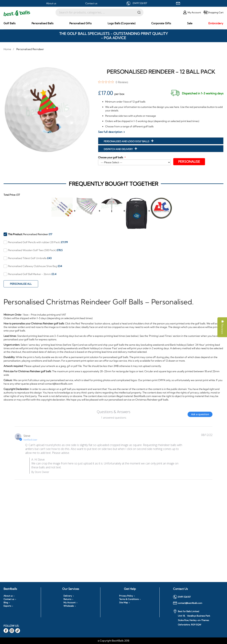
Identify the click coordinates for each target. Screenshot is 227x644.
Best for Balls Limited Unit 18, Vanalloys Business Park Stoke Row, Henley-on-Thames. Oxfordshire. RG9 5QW (192, 618)
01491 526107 (140, 3)
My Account (70, 603)
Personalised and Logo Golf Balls (127, 141)
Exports (7, 606)
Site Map (124, 603)
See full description (110, 132)
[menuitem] (9, 23)
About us (51, 3)
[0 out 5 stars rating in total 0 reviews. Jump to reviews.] (113, 82)
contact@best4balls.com (188, 603)
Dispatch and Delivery (119, 149)
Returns (67, 599)
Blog (6, 603)
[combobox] (99, 12)
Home (7, 49)
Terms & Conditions (129, 599)
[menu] (113, 23)
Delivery (68, 596)
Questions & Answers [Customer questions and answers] (114, 412)
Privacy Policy (126, 596)
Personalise (189, 162)
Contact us (91, 3)
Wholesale (69, 606)
